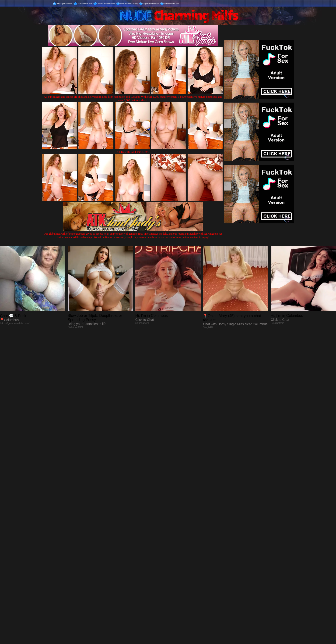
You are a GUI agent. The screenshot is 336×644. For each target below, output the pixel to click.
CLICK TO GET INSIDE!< (133, 152)
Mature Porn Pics (85, 4)
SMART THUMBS (176, 546)
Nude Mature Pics (172, 4)
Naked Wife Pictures (106, 4)
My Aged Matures (65, 4)
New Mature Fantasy (129, 4)
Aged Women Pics (151, 4)
